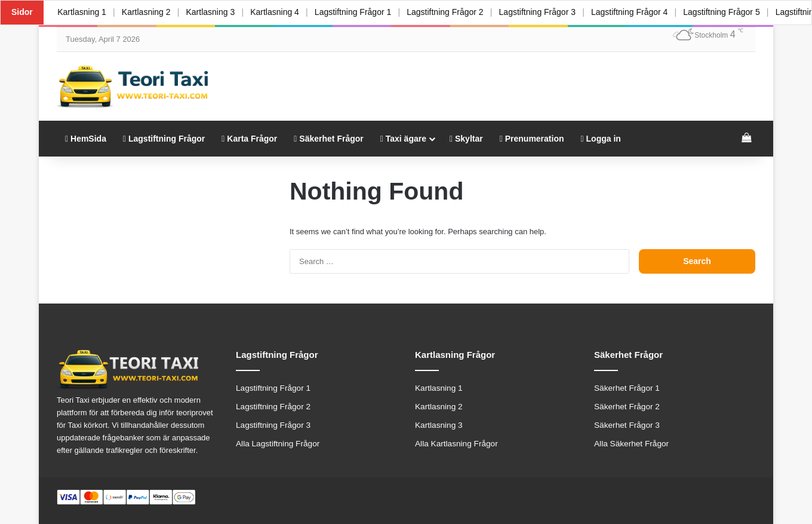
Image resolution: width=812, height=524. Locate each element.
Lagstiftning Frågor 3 (543, 12)
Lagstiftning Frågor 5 (730, 12)
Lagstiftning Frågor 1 (357, 12)
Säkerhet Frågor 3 (627, 425)
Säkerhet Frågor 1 (627, 388)
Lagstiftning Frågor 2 (450, 12)
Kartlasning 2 (147, 12)
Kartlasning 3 (213, 12)
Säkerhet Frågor (328, 139)
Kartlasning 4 (278, 12)
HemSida (86, 139)
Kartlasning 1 (82, 12)
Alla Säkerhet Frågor (631, 444)
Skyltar (466, 139)
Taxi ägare (403, 139)
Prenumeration (532, 139)
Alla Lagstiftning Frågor (278, 444)
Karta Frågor (249, 139)
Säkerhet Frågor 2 (627, 407)
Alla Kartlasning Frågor (456, 444)
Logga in (601, 139)
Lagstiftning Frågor (164, 139)
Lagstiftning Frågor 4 (636, 12)
